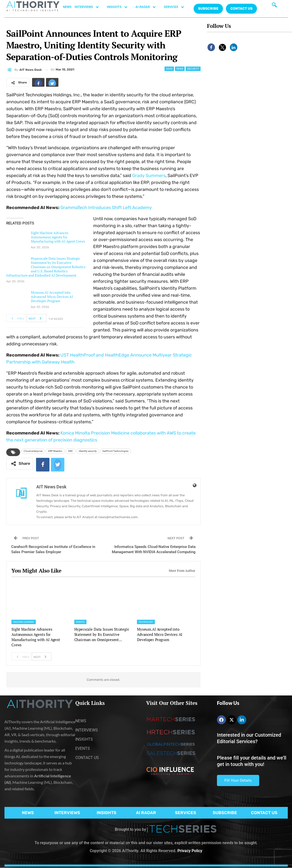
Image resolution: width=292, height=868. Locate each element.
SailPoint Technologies (115, 451)
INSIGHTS (120, 7)
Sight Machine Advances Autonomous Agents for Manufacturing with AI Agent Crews (58, 237)
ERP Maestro (55, 451)
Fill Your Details (238, 780)
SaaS (169, 69)
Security (193, 69)
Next (36, 318)
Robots (81, 622)
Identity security (88, 451)
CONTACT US (241, 9)
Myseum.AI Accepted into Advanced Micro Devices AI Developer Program (52, 297)
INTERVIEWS (89, 7)
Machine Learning (24, 622)
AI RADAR (148, 7)
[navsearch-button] (274, 6)
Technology (146, 622)
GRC (71, 451)
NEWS (67, 7)
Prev (16, 318)
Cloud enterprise (33, 451)
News (180, 69)
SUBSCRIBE (225, 813)
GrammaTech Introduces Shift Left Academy (106, 208)
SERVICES (176, 7)
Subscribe (208, 9)
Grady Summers (149, 176)
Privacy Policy (190, 851)
